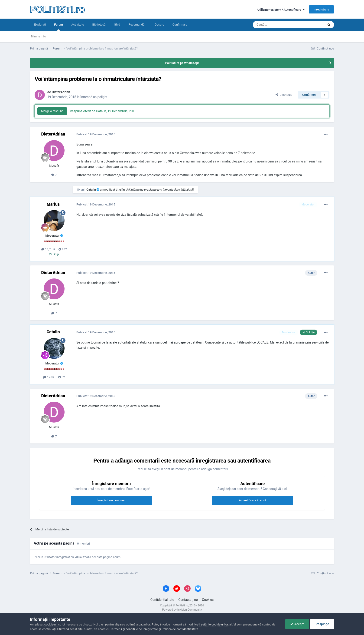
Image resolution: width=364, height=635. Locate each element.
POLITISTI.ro (57, 9)
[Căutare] (275, 25)
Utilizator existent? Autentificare (281, 10)
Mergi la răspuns (52, 111)
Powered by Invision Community (182, 610)
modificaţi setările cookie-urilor (207, 624)
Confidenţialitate (162, 600)
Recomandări (137, 25)
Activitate (78, 25)
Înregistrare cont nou (112, 500)
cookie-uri (51, 624)
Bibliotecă (99, 25)
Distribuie (284, 95)
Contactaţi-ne (188, 600)
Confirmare (180, 25)
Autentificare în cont (253, 500)
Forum (58, 27)
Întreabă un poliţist (94, 97)
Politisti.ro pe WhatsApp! (182, 63)
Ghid (117, 25)
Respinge (322, 624)
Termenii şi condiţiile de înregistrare (134, 629)
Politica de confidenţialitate (180, 629)
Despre (159, 25)
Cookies (208, 600)
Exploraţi (40, 25)
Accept (297, 624)
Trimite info (38, 36)
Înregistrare (321, 9)
